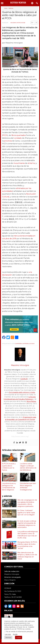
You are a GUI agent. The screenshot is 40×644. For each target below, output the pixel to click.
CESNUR (24, 379)
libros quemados (19, 135)
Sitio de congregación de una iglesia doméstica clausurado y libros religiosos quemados (27, 503)
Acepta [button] (19, 638)
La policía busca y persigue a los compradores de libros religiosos (9, 487)
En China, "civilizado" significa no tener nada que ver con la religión (26, 513)
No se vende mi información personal (19, 631)
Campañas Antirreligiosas (25, 344)
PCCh (5, 135)
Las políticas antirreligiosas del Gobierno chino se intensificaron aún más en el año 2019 (28, 535)
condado (18, 138)
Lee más (8, 634)
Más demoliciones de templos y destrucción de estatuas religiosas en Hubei (27, 556)
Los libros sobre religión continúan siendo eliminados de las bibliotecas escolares (28, 467)
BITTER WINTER (18, 3)
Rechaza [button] (8, 638)
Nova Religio (31, 401)
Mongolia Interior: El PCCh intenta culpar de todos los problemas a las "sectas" (27, 545)
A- (36, 23)
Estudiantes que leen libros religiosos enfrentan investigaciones (28, 487)
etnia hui (31, 163)
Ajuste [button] (15, 634)
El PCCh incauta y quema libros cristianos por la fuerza (9, 467)
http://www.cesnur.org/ (20, 436)
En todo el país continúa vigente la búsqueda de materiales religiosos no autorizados (27, 524)
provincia (8, 141)
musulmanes (19, 163)
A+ (32, 23)
